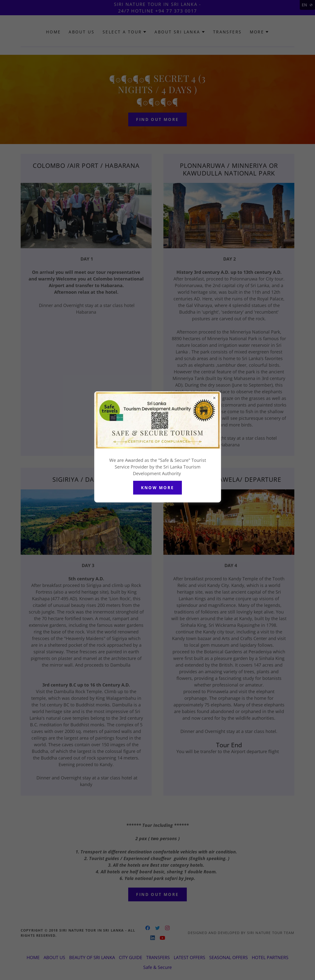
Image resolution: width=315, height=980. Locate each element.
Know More (158, 488)
